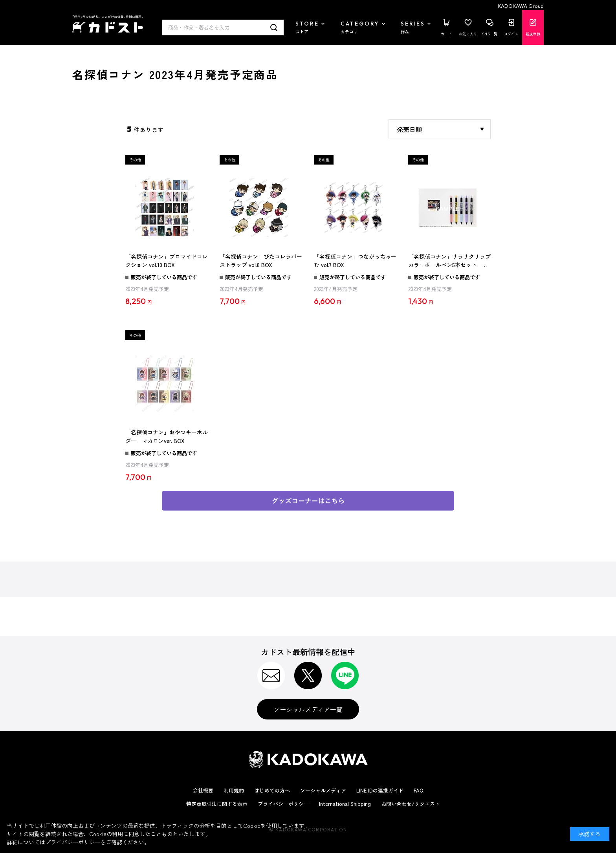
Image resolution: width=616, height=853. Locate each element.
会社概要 (203, 790)
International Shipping (345, 804)
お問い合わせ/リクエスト (411, 804)
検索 (274, 27)
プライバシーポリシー (283, 804)
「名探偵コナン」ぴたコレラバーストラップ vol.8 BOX (261, 261)
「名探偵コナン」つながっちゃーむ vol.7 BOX (355, 261)
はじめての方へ (272, 790)
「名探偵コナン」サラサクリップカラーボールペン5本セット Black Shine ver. (449, 261)
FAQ (419, 790)
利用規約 (234, 790)
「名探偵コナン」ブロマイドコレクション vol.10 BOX (167, 261)
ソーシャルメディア (323, 790)
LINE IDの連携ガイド (380, 790)
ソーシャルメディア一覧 (308, 709)
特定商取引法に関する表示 (217, 804)
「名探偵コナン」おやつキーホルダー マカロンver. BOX (167, 436)
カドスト (108, 24)
